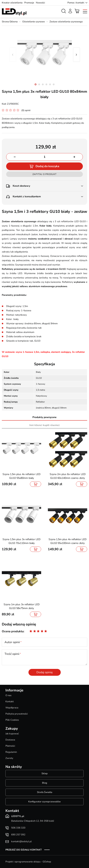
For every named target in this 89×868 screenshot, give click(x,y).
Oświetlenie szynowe (34, 22)
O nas (8, 695)
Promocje (29, 3)
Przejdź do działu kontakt (24, 850)
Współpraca (12, 708)
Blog (45, 783)
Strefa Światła (45, 792)
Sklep (45, 773)
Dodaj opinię (45, 672)
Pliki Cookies (12, 720)
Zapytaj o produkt (44, 174)
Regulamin (11, 752)
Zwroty (9, 758)
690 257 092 (18, 835)
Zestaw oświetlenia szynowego (66, 22)
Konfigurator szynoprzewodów (44, 802)
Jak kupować (12, 734)
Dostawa (10, 740)
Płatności (10, 746)
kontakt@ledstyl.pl (21, 841)
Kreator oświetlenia (12, 3)
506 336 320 (18, 828)
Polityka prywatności (17, 714)
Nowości (40, 3)
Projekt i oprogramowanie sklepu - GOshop (28, 862)
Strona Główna (10, 22)
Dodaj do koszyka (47, 166)
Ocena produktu (13, 631)
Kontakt (10, 702)
